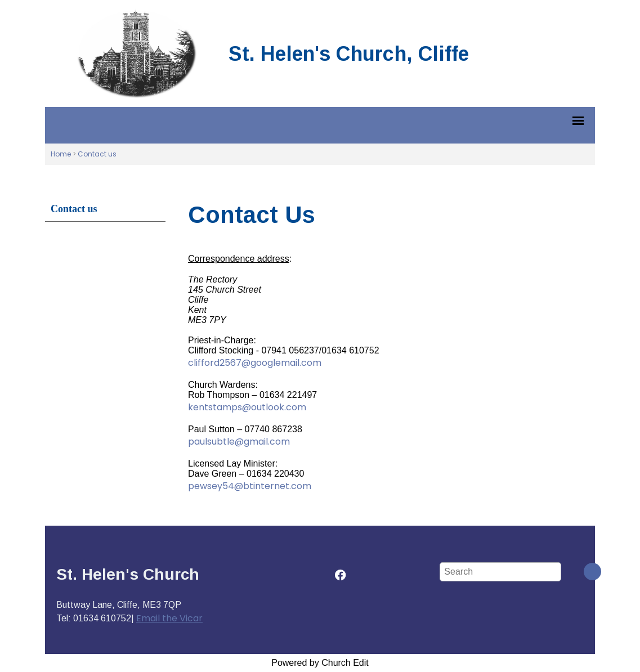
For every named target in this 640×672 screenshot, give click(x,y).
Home (61, 154)
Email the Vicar (169, 618)
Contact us (97, 154)
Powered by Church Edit (320, 663)
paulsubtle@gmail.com (239, 442)
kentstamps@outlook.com (247, 407)
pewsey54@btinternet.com (250, 486)
